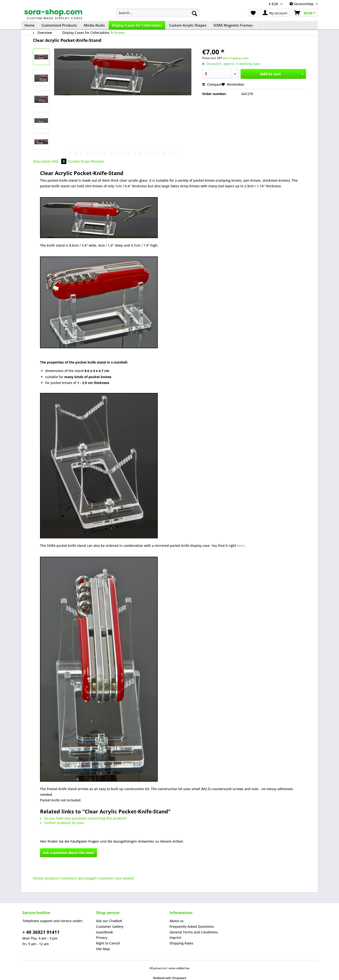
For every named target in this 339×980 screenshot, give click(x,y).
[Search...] (158, 13)
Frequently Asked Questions (192, 926)
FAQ (60, 161)
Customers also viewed (116, 878)
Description (42, 161)
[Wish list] (253, 13)
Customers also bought (78, 878)
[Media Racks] (95, 25)
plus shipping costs (236, 58)
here (241, 546)
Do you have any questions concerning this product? (83, 818)
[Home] (30, 25)
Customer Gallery (110, 926)
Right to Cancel (108, 943)
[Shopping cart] (305, 13)
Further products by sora (62, 823)
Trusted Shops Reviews (86, 161)
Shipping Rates (181, 943)
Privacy (102, 938)
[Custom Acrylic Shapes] (188, 25)
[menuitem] (158, 13)
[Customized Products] (59, 25)
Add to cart (282, 73)
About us (177, 921)
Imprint (175, 938)
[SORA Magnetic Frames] (233, 25)
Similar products (46, 878)
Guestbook (105, 932)
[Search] (194, 13)
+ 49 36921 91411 (41, 932)
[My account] (275, 13)
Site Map (103, 949)
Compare (212, 84)
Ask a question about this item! (69, 853)
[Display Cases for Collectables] (137, 25)
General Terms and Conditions (194, 932)
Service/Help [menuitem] (302, 4)
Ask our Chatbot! (109, 921)
